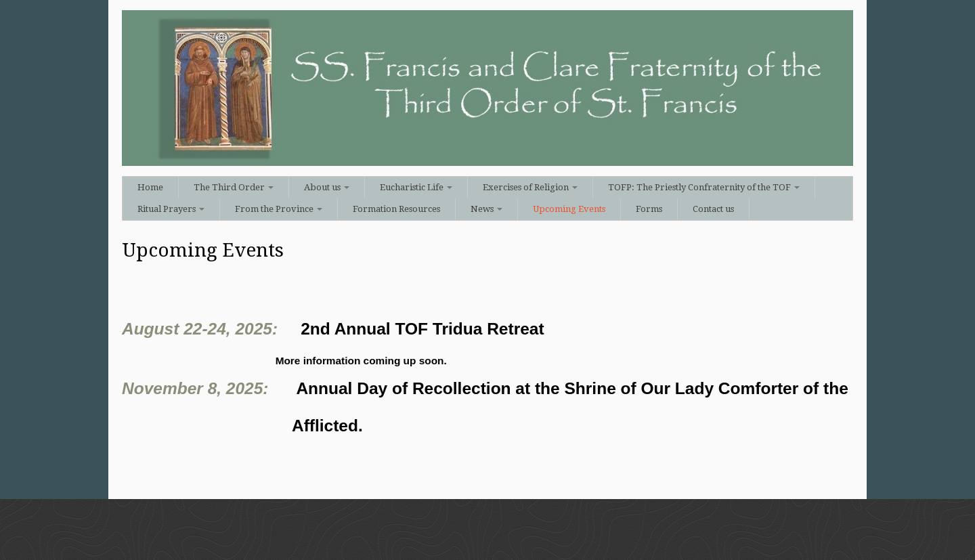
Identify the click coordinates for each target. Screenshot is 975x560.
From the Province (279, 209)
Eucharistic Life (416, 187)
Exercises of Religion (530, 187)
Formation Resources (396, 209)
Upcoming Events (569, 209)
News (486, 209)
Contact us (713, 209)
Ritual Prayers (171, 209)
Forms (649, 209)
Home (150, 187)
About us (327, 187)
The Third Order (234, 187)
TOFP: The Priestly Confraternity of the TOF (704, 187)
